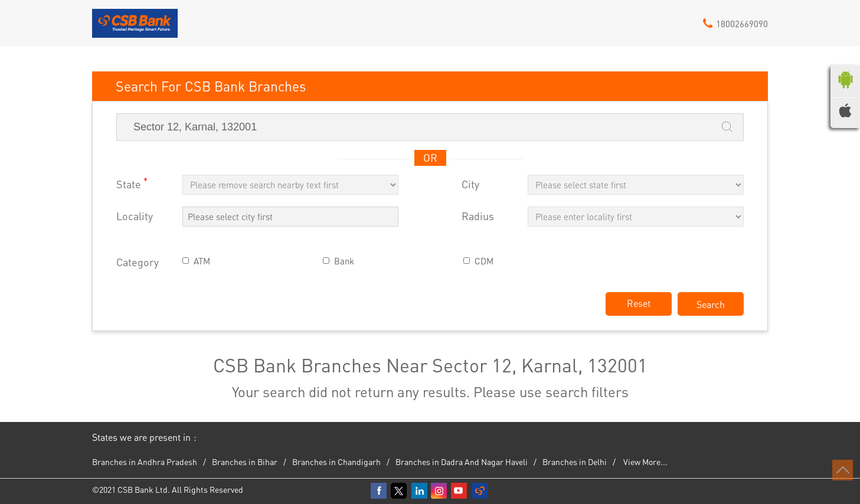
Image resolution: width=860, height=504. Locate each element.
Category (138, 262)
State (132, 183)
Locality (135, 216)
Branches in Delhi (575, 462)
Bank (344, 261)
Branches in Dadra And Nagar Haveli (462, 462)
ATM (202, 261)
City (470, 184)
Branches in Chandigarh (336, 462)
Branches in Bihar (245, 462)
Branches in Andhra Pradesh (145, 462)
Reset (639, 303)
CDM (484, 261)
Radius (478, 216)
